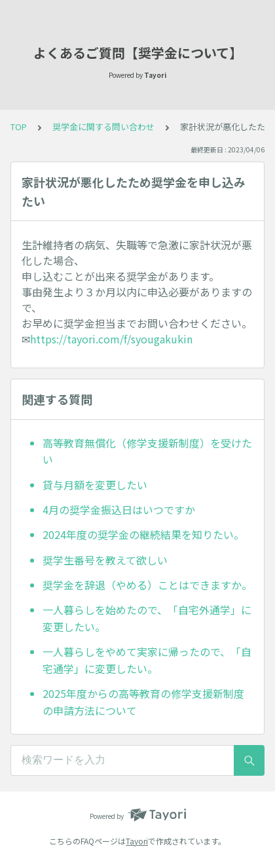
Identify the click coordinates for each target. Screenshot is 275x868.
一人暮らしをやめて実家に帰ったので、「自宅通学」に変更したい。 (147, 660)
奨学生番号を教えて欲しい (105, 560)
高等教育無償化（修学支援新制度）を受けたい (147, 451)
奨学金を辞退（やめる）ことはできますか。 (147, 585)
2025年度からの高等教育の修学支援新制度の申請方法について (143, 702)
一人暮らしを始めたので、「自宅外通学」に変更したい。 (147, 618)
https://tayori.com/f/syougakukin (111, 339)
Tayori (137, 841)
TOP (19, 127)
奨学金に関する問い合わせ (103, 127)
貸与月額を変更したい (95, 485)
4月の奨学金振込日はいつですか (119, 510)
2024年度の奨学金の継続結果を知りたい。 (143, 534)
